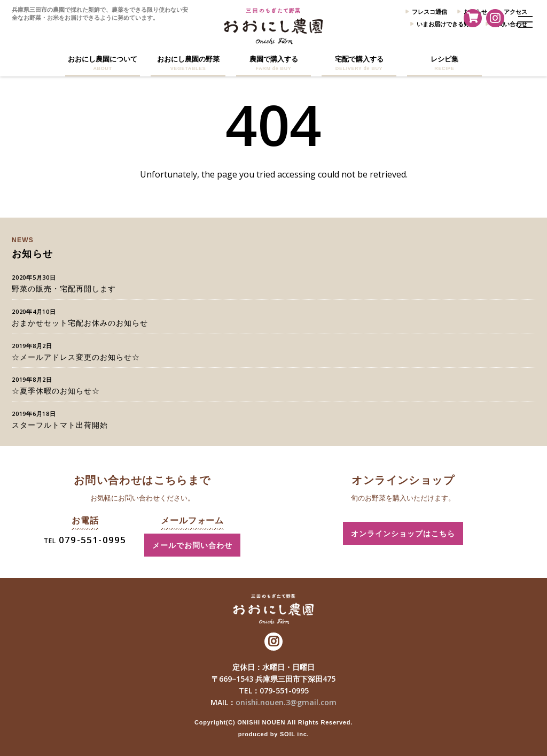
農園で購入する (273, 63)
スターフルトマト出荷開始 (60, 425)
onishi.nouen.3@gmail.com (286, 702)
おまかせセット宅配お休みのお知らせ (80, 323)
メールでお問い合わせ (192, 545)
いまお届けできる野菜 (446, 24)
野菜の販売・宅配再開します (64, 288)
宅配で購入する (359, 63)
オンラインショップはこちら (403, 533)
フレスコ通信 (429, 11)
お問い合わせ (510, 24)
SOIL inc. (294, 734)
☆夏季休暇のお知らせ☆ (56, 391)
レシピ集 (444, 63)
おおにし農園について (103, 63)
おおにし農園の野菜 (188, 63)
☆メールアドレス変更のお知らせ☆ (76, 357)
